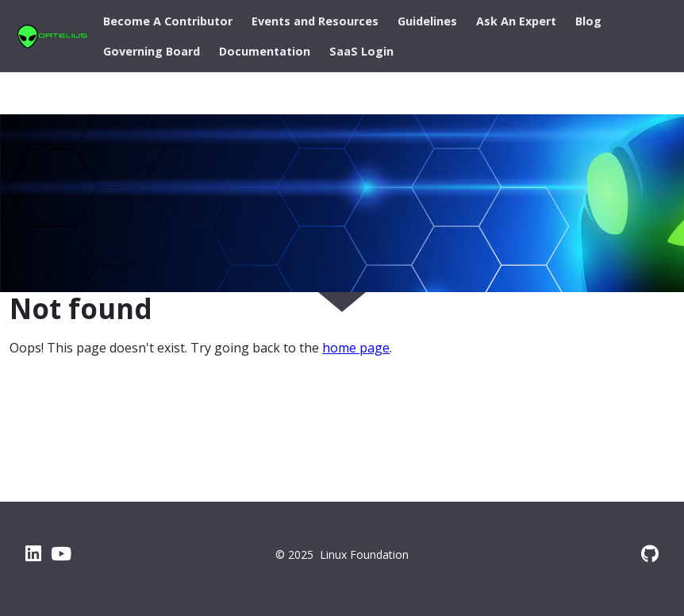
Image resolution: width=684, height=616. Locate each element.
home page (356, 348)
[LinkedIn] (33, 553)
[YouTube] (61, 553)
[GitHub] (650, 553)
